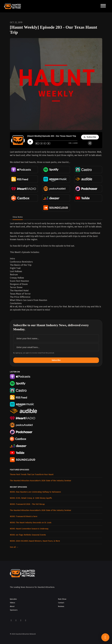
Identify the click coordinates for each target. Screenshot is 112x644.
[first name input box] (56, 338)
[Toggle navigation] (103, 6)
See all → (14, 547)
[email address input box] (56, 347)
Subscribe (56, 360)
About (12, 606)
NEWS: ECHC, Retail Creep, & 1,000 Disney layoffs (31, 498)
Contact (61, 603)
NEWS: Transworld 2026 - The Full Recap (27, 504)
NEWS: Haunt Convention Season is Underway (29, 529)
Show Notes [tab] (18, 217)
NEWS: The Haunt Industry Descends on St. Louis (31, 523)
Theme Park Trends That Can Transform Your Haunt (32, 475)
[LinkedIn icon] (26, 620)
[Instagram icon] (16, 620)
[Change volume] (49, 143)
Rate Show (62, 599)
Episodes (13, 599)
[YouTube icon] (21, 620)
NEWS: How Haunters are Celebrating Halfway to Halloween (35, 492)
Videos (13, 603)
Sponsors (14, 610)
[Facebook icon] (11, 620)
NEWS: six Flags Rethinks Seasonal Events (28, 535)
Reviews (61, 606)
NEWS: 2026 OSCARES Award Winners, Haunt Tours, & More (35, 541)
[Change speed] (37, 143)
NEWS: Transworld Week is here (24, 516)
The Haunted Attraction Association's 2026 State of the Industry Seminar (41, 481)
